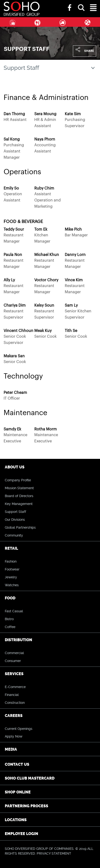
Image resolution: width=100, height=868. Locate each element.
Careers (14, 716)
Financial (12, 695)
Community (14, 535)
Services (88, 22)
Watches (12, 585)
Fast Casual (14, 611)
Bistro (9, 619)
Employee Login (21, 834)
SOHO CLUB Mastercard (30, 778)
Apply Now (14, 736)
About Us (15, 467)
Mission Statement (19, 488)
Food (37, 22)
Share (89, 51)
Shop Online (18, 792)
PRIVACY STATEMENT (54, 853)
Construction (15, 703)
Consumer (13, 661)
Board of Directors (19, 496)
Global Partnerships (20, 527)
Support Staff (15, 512)
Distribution (63, 22)
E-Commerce (15, 687)
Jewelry (11, 577)
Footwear (12, 569)
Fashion (11, 561)
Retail (12, 22)
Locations (16, 820)
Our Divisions (15, 520)
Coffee (10, 627)
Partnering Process (26, 806)
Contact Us (17, 764)
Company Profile (18, 480)
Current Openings (19, 729)
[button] (81, 3)
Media (11, 749)
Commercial (14, 653)
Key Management (19, 504)
